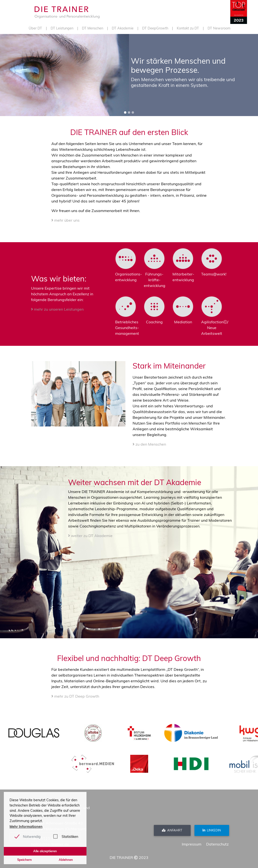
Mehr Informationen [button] (26, 827)
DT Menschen (93, 28)
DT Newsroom (219, 28)
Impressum (192, 844)
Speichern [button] (24, 860)
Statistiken (70, 837)
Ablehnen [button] (66, 860)
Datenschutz (217, 844)
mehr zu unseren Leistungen (57, 309)
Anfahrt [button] (172, 830)
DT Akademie (123, 28)
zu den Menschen (149, 444)
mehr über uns (65, 220)
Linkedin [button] (212, 830)
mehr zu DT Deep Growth (75, 696)
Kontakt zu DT (188, 28)
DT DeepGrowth (155, 28)
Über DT (35, 28)
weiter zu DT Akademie (90, 536)
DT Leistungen (62, 28)
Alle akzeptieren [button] (45, 851)
